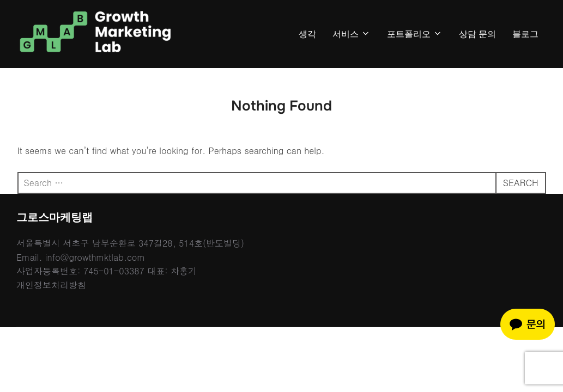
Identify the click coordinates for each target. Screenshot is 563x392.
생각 (307, 34)
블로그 (525, 34)
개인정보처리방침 (51, 285)
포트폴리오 (415, 34)
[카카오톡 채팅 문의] (528, 324)
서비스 (352, 34)
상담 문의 (477, 34)
